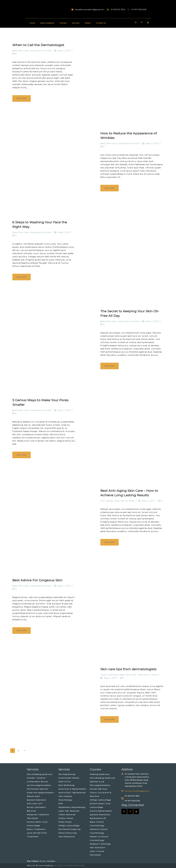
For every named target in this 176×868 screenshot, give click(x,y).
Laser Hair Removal (69, 811)
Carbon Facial (66, 818)
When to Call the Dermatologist (38, 45)
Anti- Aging (107, 501)
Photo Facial (65, 822)
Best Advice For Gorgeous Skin (37, 580)
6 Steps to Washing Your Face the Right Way (40, 224)
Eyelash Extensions (100, 815)
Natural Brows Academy (40, 865)
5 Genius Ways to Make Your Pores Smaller (40, 402)
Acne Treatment (109, 675)
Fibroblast (32, 818)
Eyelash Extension (37, 800)
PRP (61, 804)
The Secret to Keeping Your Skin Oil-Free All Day (130, 313)
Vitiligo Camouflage (69, 826)
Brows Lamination (36, 807)
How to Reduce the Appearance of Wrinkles (129, 135)
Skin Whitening (66, 785)
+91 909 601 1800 (132, 796)
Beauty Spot (33, 796)
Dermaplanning (67, 774)
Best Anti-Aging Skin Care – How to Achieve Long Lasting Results (129, 493)
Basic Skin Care (21, 51)
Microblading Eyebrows (40, 774)
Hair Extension (98, 848)
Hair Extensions (67, 837)
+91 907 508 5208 (132, 801)
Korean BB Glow (99, 789)
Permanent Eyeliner (38, 789)
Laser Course (97, 851)
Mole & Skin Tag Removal (72, 793)
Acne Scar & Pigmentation (72, 789)
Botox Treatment (36, 829)
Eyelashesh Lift (98, 818)
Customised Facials (69, 778)
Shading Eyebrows (100, 774)
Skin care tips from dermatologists (128, 669)
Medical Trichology (100, 844)
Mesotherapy (65, 800)
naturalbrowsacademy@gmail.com (137, 791)
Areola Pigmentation (101, 811)
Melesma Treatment (38, 815)
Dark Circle (65, 782)
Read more (22, 98)
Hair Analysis (65, 796)
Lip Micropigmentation (39, 785)
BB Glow (31, 811)
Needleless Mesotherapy (72, 807)
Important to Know (41, 51)
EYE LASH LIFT (35, 804)
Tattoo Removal (67, 815)
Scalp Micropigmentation (40, 793)
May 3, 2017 (65, 51)
